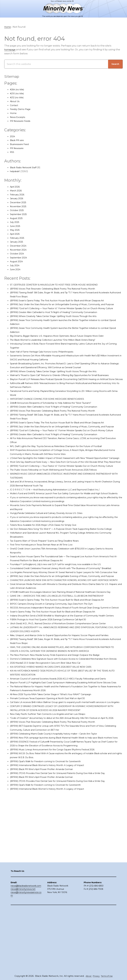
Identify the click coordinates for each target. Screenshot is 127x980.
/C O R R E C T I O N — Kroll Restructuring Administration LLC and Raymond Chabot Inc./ (64, 537)
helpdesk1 (16, 172)
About (87, 976)
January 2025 (18, 242)
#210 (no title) (18, 94)
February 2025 (19, 238)
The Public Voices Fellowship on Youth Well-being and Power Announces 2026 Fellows (64, 517)
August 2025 (18, 218)
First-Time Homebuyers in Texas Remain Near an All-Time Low (49, 600)
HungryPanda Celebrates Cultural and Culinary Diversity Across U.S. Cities (55, 565)
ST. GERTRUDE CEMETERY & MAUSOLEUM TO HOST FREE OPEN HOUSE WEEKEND (61, 285)
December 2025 (20, 203)
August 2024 (18, 262)
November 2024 (20, 250)
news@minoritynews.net (23, 952)
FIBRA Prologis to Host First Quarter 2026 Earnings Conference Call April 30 (56, 706)
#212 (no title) (18, 98)
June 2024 (16, 270)
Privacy (96, 976)
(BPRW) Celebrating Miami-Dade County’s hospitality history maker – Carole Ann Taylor (63, 848)
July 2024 (16, 266)
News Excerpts (19, 117)
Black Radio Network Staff (26, 168)
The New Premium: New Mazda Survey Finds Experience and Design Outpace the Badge (65, 750)
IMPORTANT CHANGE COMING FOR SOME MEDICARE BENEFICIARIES (52, 423)
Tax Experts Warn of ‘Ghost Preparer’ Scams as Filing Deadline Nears (52, 596)
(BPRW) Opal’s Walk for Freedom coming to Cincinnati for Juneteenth (53, 880)
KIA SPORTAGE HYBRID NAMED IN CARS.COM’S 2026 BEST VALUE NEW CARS (57, 765)
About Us (16, 102)
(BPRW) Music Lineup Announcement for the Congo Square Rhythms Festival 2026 (61, 868)
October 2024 (18, 254)
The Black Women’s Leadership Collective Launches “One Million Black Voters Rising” (63, 356)
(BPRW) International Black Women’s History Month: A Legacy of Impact (54, 884)
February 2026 (19, 195)
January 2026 (18, 199)
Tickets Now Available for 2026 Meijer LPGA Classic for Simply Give (50, 576)
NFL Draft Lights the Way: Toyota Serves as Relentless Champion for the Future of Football (65, 482)
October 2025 (18, 210)
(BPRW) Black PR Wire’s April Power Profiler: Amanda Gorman (48, 888)
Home (14, 113)
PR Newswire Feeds (22, 121)
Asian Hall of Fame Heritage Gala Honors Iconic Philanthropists (49, 368)
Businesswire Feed (22, 144)
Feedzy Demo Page (22, 109)
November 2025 (20, 207)
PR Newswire (18, 148)
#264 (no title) (19, 90)
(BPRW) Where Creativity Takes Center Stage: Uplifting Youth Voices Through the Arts (63, 328)
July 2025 (16, 222)
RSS (12, 152)
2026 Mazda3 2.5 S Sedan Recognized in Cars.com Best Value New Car (53, 762)
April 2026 (16, 187)
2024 (13, 136)
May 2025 (16, 230)
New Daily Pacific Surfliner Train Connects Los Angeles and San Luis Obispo (56, 825)
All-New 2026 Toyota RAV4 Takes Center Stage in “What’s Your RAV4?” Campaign (59, 801)
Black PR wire (18, 140)
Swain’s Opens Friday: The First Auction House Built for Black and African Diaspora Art (63, 695)
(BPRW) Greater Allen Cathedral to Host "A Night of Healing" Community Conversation (63, 324)
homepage (11, 50)
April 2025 (16, 234)
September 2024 (20, 258)
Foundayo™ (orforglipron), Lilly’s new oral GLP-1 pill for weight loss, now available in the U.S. (66, 620)
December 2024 (20, 246)
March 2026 (17, 191)
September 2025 (20, 214)
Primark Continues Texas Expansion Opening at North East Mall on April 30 (56, 805)
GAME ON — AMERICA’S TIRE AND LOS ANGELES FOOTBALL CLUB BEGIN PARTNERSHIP (64, 671)
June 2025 (16, 226)
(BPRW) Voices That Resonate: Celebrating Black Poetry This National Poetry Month (61, 289)
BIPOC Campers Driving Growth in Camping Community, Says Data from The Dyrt (60, 683)
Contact (15, 106)
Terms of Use (108, 976)
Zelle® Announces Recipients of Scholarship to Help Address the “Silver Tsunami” (60, 427)
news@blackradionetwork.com (26, 949)
